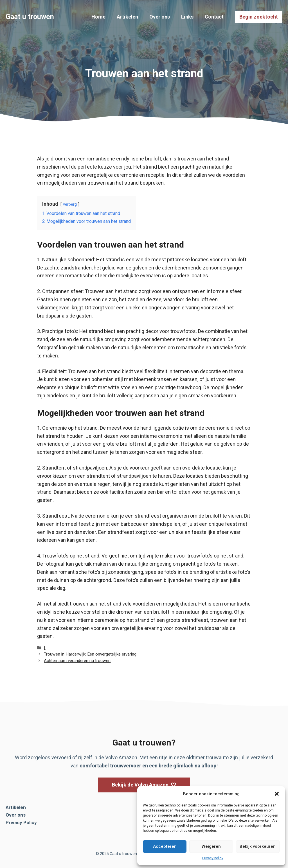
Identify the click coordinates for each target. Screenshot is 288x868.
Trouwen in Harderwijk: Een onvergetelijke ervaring (90, 654)
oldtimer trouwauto (207, 757)
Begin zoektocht (259, 17)
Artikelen (127, 17)
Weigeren (211, 846)
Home (98, 17)
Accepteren (165, 846)
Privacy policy (213, 858)
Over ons (160, 17)
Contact (214, 17)
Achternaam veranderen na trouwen (77, 661)
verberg (70, 204)
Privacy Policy (21, 822)
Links (187, 17)
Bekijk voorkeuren (258, 846)
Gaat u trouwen (30, 17)
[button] (277, 794)
